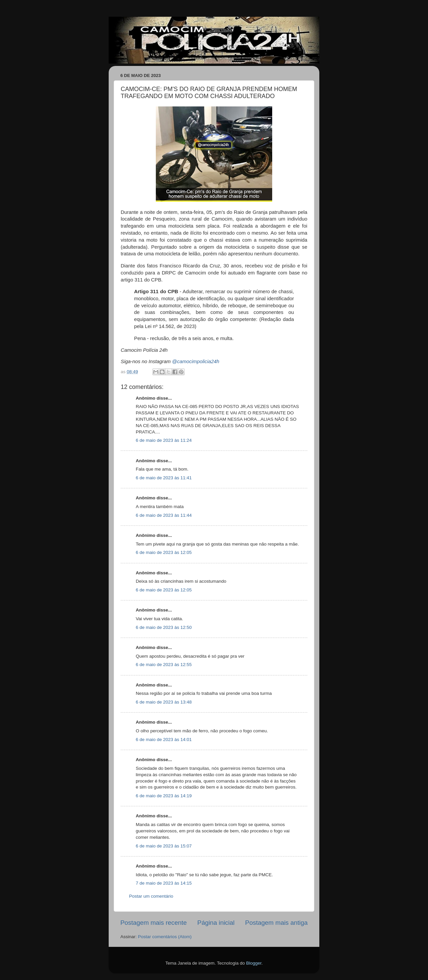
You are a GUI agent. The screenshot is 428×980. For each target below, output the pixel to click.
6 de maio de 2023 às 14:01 (164, 740)
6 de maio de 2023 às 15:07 (164, 846)
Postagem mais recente (153, 923)
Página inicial (216, 923)
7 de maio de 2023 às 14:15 (164, 883)
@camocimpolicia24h (195, 361)
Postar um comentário (151, 896)
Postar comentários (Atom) (165, 937)
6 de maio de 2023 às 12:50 (164, 627)
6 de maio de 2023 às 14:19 (164, 796)
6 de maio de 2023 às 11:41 (164, 478)
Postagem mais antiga (276, 923)
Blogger (254, 963)
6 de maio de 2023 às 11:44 (164, 515)
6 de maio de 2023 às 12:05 (164, 552)
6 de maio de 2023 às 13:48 (164, 702)
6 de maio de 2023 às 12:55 (164, 665)
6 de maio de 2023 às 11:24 (164, 440)
